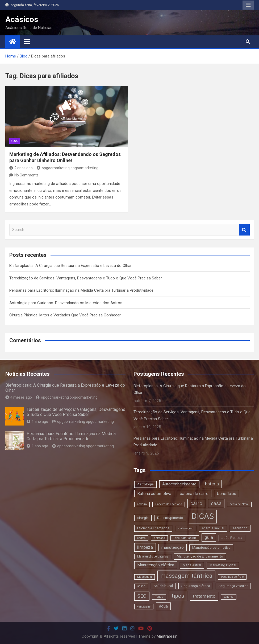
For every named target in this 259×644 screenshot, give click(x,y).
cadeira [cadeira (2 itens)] (142, 504)
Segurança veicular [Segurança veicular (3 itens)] (233, 586)
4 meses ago (19, 397)
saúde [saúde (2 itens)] (141, 586)
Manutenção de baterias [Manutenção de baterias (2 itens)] (153, 557)
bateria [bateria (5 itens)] (212, 484)
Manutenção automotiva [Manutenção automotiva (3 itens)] (211, 548)
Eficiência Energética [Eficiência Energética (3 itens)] (153, 528)
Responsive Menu (248, 5)
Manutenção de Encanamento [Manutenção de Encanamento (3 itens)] (200, 556)
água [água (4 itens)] (163, 606)
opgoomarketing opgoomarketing (68, 168)
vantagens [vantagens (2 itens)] (144, 607)
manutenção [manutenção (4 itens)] (173, 547)
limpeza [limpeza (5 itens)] (145, 547)
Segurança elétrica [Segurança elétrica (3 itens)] (196, 586)
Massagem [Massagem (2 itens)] (145, 577)
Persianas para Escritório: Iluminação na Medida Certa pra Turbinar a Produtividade (81, 290)
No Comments (26, 175)
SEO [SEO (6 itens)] (142, 596)
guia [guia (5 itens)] (209, 537)
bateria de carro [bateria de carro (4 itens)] (194, 494)
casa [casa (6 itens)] (216, 503)
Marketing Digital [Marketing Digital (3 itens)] (223, 565)
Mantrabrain (167, 636)
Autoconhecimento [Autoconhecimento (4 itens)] (179, 484)
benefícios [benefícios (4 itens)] (227, 494)
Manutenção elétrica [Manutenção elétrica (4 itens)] (156, 565)
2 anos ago (21, 168)
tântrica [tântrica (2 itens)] (229, 597)
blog (14, 141)
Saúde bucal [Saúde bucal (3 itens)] (163, 586)
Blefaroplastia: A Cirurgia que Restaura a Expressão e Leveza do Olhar (70, 266)
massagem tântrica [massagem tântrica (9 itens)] (186, 576)
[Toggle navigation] (27, 42)
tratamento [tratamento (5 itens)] (204, 596)
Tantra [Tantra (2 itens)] (159, 597)
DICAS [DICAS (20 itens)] (203, 516)
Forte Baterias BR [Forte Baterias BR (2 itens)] (185, 538)
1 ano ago (37, 422)
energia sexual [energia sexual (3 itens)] (213, 528)
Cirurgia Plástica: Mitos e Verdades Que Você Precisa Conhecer (65, 315)
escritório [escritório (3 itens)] (240, 528)
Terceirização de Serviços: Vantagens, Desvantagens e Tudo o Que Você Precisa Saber (86, 278)
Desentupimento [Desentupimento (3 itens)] (170, 518)
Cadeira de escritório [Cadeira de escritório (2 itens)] (169, 504)
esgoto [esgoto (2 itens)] (141, 538)
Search (244, 230)
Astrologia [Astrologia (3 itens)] (145, 484)
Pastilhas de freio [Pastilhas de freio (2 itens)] (232, 577)
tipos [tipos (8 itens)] (178, 596)
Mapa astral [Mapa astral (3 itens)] (192, 565)
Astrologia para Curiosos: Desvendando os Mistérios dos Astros (66, 303)
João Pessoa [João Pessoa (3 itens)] (232, 538)
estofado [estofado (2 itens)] (159, 538)
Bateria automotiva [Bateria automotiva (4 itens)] (154, 494)
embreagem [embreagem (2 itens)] (186, 528)
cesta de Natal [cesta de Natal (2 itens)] (239, 504)
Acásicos (22, 19)
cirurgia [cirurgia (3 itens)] (143, 518)
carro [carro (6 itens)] (196, 503)
